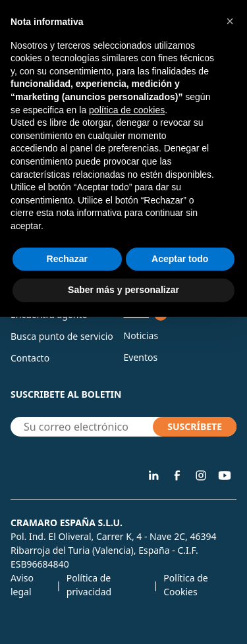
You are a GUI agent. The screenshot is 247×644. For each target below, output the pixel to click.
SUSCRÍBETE (195, 426)
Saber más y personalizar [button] (123, 290)
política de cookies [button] (127, 110)
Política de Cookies (186, 585)
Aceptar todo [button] (180, 259)
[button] (230, 21)
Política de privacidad (89, 585)
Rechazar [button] (67, 259)
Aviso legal (22, 585)
